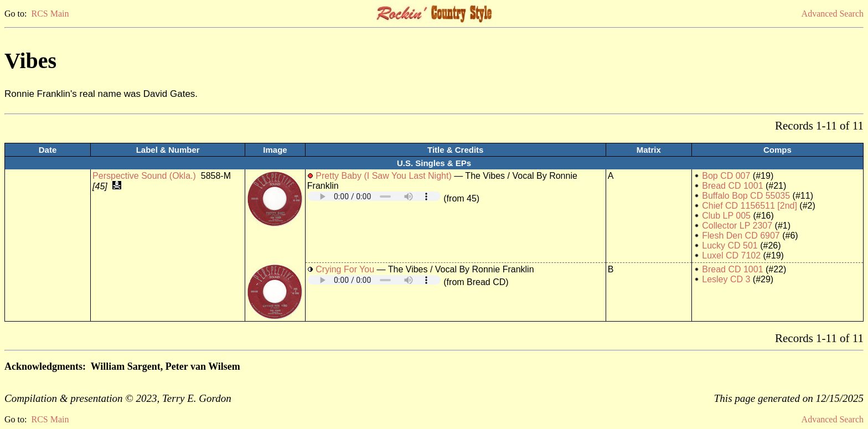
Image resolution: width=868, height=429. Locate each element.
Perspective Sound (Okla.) (144, 176)
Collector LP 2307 (737, 226)
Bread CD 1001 (732, 186)
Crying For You (345, 269)
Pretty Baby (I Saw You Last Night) (383, 176)
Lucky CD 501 (730, 245)
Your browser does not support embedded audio (374, 196)
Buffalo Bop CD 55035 (746, 196)
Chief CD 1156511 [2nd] (750, 206)
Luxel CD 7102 (731, 255)
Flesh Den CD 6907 (741, 236)
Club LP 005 (726, 216)
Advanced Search (833, 14)
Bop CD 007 (726, 176)
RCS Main (50, 14)
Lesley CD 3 (726, 279)
